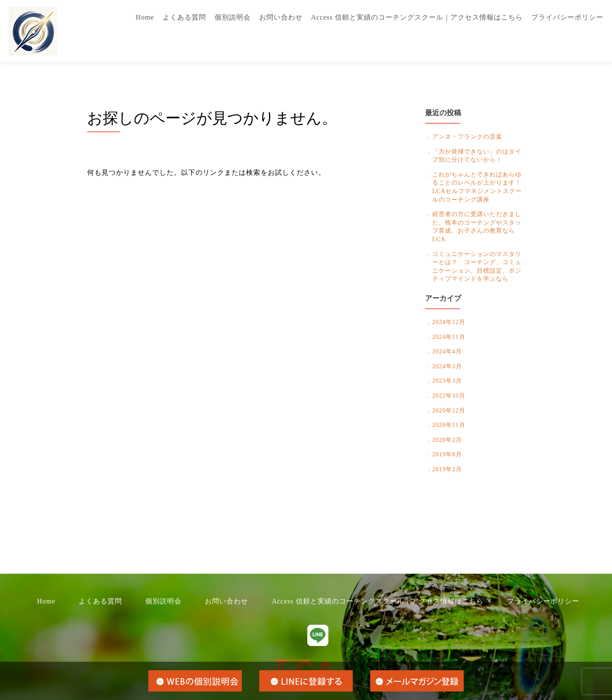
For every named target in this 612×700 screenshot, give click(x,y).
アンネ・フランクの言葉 (467, 137)
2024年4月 (447, 351)
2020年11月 (449, 425)
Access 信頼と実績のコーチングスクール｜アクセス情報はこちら (417, 17)
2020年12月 (449, 411)
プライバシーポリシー (567, 17)
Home (145, 17)
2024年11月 (449, 337)
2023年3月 (447, 381)
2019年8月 (447, 454)
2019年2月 (447, 469)
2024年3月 (447, 366)
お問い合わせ (281, 17)
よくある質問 (184, 17)
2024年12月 (449, 322)
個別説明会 (233, 17)
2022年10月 (449, 396)
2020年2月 (447, 440)
